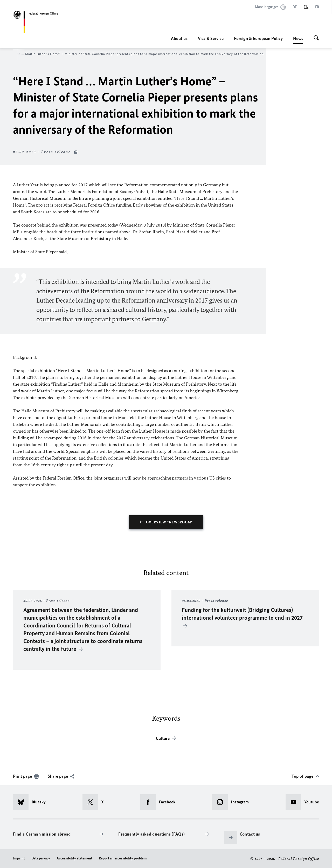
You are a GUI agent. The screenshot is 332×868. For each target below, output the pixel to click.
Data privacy (41, 858)
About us (179, 38)
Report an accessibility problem (123, 858)
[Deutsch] (295, 7)
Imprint (19, 858)
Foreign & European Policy (258, 38)
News (298, 38)
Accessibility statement (74, 858)
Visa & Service (211, 38)
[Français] (317, 7)
